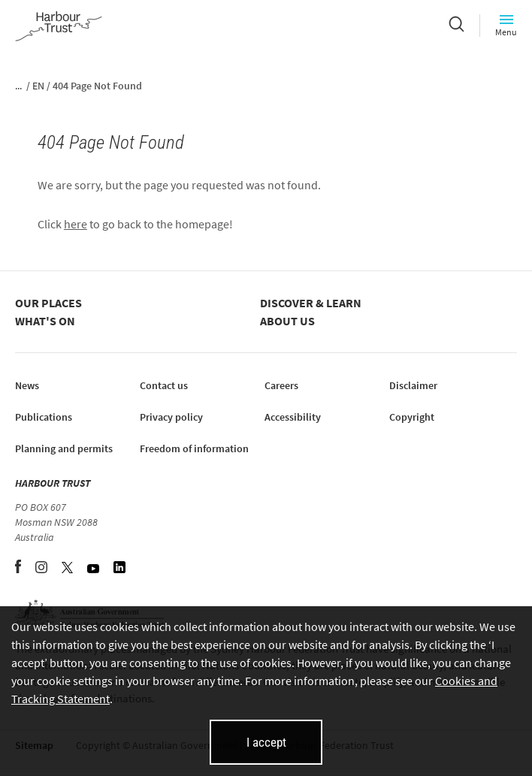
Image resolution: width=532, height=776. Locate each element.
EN (38, 86)
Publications (44, 417)
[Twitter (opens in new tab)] (68, 569)
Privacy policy (171, 417)
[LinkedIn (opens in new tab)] (119, 569)
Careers (281, 385)
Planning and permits (64, 448)
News (27, 385)
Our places (48, 303)
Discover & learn (311, 303)
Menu (506, 25)
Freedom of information (194, 448)
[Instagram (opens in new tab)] (42, 569)
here (76, 224)
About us (287, 321)
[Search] (456, 26)
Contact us (164, 385)
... (18, 86)
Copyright (412, 417)
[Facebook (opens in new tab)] (19, 569)
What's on (45, 321)
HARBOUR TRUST (53, 483)
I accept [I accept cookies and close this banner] (266, 742)
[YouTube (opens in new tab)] (94, 569)
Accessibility (293, 417)
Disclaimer (413, 385)
